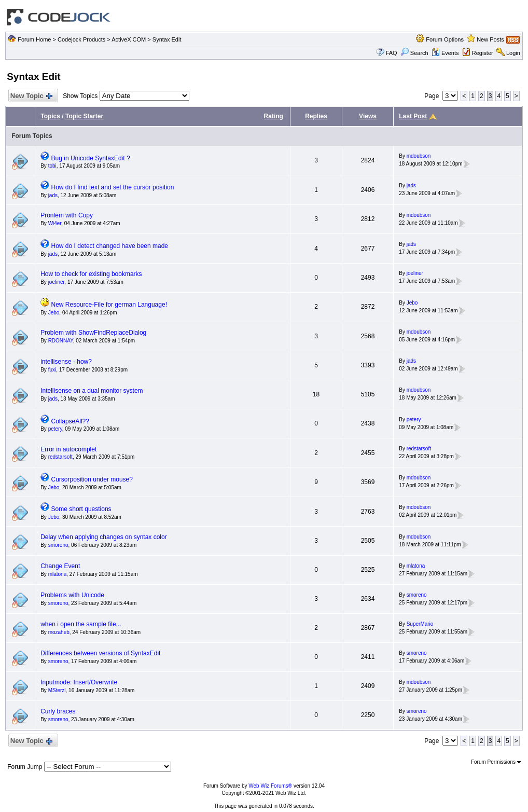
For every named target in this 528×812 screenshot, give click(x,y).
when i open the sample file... (81, 624)
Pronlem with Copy (67, 215)
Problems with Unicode (72, 595)
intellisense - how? (66, 362)
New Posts (490, 39)
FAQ (392, 53)
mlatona (58, 574)
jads (53, 195)
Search (414, 53)
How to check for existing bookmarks (91, 274)
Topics (50, 116)
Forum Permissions (496, 762)
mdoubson (419, 156)
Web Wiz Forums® (270, 786)
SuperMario (420, 624)
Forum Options (445, 39)
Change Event (60, 566)
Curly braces (58, 711)
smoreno (58, 545)
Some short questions (81, 509)
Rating (274, 116)
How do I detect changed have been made (110, 246)
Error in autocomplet (68, 449)
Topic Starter (84, 116)
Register (483, 53)
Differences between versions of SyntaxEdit (100, 653)
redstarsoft (60, 457)
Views (368, 116)
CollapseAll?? (70, 421)
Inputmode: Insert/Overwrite (79, 682)
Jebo (54, 313)
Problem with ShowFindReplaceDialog (93, 333)
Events (445, 53)
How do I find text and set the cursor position (113, 187)
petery (55, 429)
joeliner (57, 282)
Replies (316, 116)
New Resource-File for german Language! (109, 305)
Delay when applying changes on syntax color (103, 537)
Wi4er (55, 223)
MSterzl (57, 690)
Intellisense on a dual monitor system (92, 391)
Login (513, 53)
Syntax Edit (167, 39)
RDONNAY (61, 341)
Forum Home (34, 39)
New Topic (31, 96)
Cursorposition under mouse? (92, 479)
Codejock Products (81, 39)
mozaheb (59, 632)
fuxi (52, 370)
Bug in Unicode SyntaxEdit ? (91, 158)
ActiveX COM (129, 39)
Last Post (413, 116)
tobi (52, 166)
